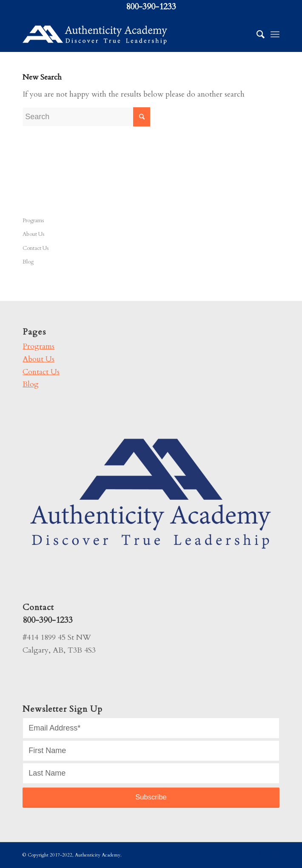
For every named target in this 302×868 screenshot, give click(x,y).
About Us (33, 234)
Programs (33, 221)
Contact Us (36, 248)
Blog (28, 262)
